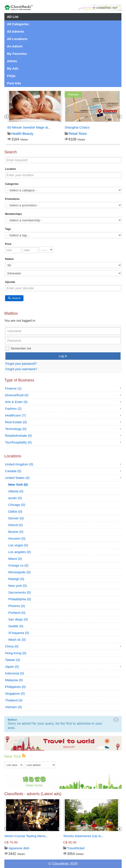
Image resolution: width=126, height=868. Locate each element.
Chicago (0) (17, 505)
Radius (9, 259)
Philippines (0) (15, 687)
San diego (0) (18, 619)
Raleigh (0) (16, 579)
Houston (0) (17, 538)
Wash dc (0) (17, 640)
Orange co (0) (18, 565)
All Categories (18, 24)
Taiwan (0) (13, 660)
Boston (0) (16, 532)
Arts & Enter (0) (16, 402)
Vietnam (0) (13, 707)
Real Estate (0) (16, 422)
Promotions (12, 199)
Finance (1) (13, 388)
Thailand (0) (14, 700)
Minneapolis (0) (19, 572)
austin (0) (15, 498)
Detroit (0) (16, 525)
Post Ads (14, 83)
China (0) (12, 646)
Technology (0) (16, 429)
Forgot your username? (21, 369)
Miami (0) (15, 559)
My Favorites (17, 54)
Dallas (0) (15, 511)
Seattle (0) (16, 626)
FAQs (11, 76)
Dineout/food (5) (17, 395)
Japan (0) (12, 666)
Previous (7, 117)
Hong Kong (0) (16, 653)
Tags (8, 229)
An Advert (15, 46)
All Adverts (16, 31)
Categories (12, 184)
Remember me (21, 348)
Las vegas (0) (18, 545)
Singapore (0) (15, 693)
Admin (12, 61)
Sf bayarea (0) (19, 633)
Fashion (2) (13, 409)
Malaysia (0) (14, 680)
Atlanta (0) (16, 491)
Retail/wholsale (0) (18, 436)
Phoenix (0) (17, 606)
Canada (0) (13, 471)
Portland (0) (17, 613)
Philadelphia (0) (20, 599)
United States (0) (17, 478)
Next (119, 117)
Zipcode (10, 282)
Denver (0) (16, 518)
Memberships (13, 214)
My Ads (13, 68)
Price (8, 244)
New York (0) (18, 484)
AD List (13, 17)
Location (10, 169)
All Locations (17, 39)
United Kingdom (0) (19, 464)
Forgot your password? (21, 364)
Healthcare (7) (15, 415)
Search (14, 298)
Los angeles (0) (19, 552)
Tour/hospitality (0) (18, 442)
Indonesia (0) (15, 673)
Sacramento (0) (19, 592)
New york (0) (18, 586)
